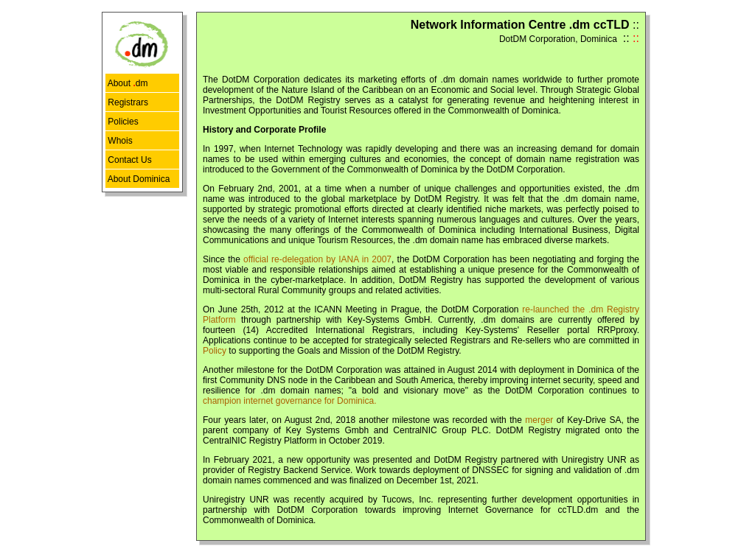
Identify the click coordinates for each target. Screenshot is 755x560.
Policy (215, 351)
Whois (119, 141)
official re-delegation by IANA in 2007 (317, 259)
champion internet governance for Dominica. (289, 401)
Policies (122, 122)
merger (539, 420)
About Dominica (138, 179)
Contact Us (129, 160)
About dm (126, 83)
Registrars (127, 102)
